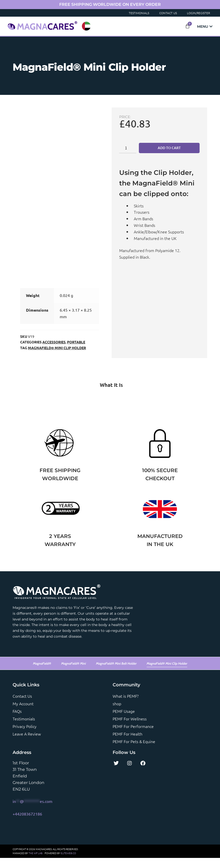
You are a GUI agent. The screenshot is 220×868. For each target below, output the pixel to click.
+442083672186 (27, 824)
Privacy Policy (25, 736)
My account (23, 714)
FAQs (17, 721)
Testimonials (139, 13)
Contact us (22, 706)
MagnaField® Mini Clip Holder (57, 358)
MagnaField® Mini (74, 673)
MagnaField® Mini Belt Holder (116, 673)
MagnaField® (42, 673)
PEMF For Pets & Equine (134, 751)
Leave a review (27, 744)
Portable (76, 352)
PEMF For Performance (133, 736)
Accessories (54, 352)
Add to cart (169, 148)
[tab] (110, 395)
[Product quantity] (128, 148)
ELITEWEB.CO (68, 863)
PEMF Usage (124, 721)
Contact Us (168, 13)
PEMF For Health (128, 744)
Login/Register (198, 13)
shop (117, 714)
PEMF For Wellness (130, 729)
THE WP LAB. (36, 863)
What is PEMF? (126, 706)
